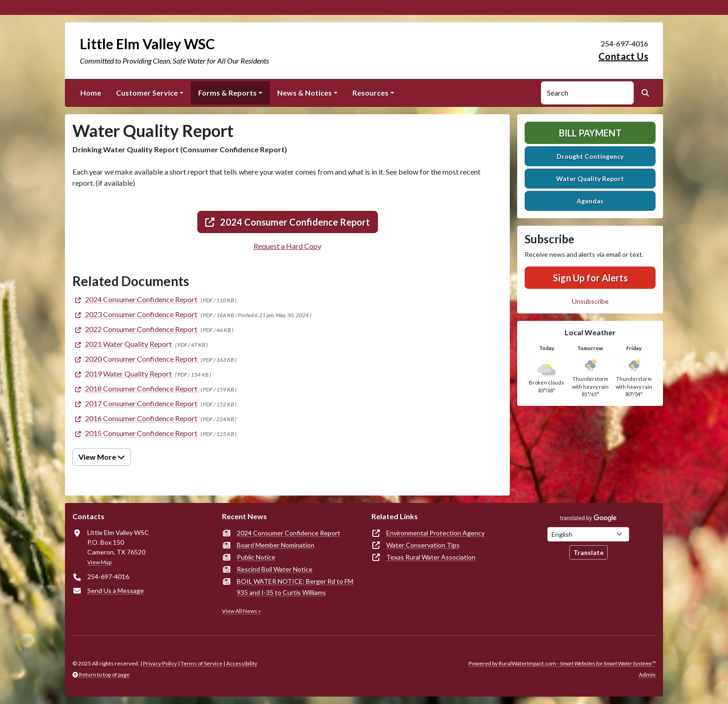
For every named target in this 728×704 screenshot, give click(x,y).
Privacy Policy (160, 663)
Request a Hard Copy (287, 246)
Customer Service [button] (147, 93)
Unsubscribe (590, 301)
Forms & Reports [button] (227, 93)
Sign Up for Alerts (590, 278)
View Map (99, 562)
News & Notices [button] (305, 93)
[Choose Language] (588, 534)
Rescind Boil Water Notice (275, 569)
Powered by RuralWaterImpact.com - (562, 663)
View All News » (241, 611)
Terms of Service (201, 663)
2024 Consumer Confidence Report (288, 222)
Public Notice (256, 557)
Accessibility (242, 663)
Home (91, 93)
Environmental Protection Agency (435, 533)
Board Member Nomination (276, 545)
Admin (647, 675)
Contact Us (623, 56)
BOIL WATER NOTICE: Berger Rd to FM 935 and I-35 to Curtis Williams (295, 587)
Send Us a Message (116, 590)
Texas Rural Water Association (431, 557)
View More (102, 457)
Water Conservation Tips (423, 545)
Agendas (590, 201)
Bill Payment (590, 133)
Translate (588, 552)
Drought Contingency (590, 156)
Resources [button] (370, 93)
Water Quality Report (590, 179)
